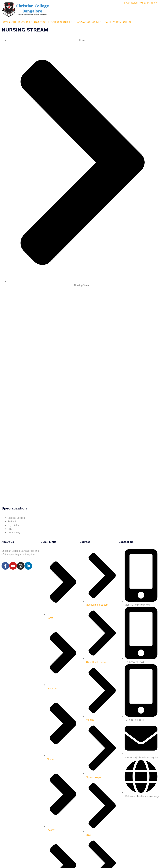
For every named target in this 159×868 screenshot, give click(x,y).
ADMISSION (40, 22)
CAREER (68, 22)
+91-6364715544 (147, 3)
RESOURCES (55, 22)
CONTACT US (123, 22)
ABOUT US (14, 22)
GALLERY (110, 22)
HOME (5, 22)
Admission (131, 3)
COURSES (27, 22)
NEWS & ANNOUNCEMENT (88, 22)
